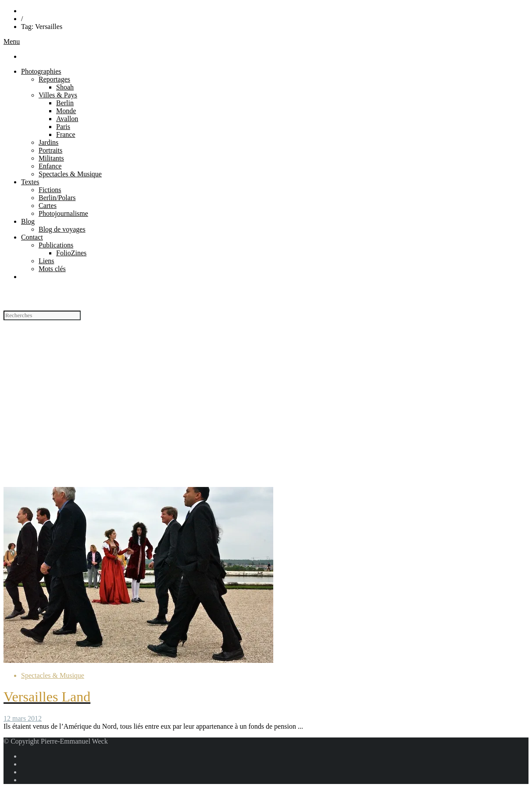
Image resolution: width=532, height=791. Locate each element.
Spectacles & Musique (70, 174)
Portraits (50, 150)
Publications (56, 245)
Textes (30, 182)
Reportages (54, 79)
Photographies (41, 71)
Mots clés (52, 269)
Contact (32, 237)
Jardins (48, 142)
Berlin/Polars (57, 198)
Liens (46, 261)
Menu (12, 41)
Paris (63, 127)
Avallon (67, 119)
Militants (51, 158)
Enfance (50, 166)
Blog (28, 221)
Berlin (65, 103)
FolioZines (71, 253)
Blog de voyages (62, 229)
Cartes (48, 206)
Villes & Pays (58, 95)
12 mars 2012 (23, 718)
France (66, 134)
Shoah (65, 87)
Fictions (50, 190)
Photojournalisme (63, 213)
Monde (66, 111)
